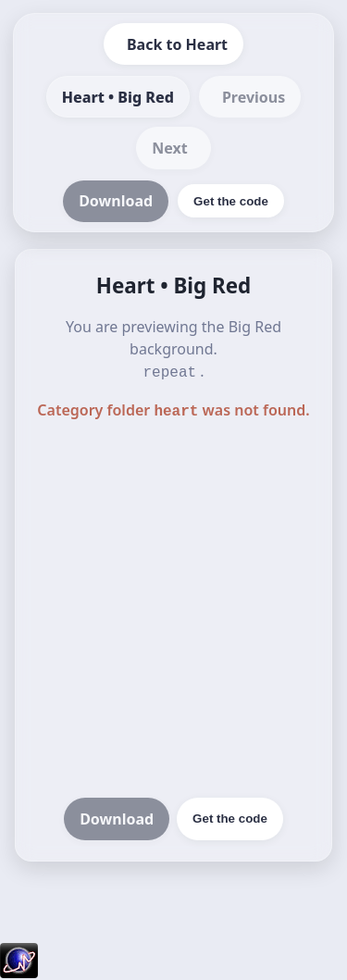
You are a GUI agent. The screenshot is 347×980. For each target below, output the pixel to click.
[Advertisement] (173, 608)
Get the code (230, 815)
